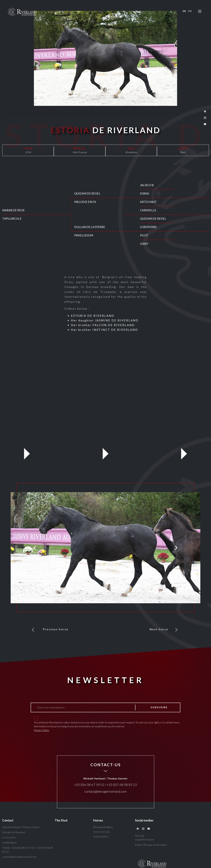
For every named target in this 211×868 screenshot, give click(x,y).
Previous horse (56, 629)
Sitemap (140, 836)
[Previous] (35, 548)
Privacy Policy (42, 730)
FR (190, 11)
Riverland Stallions (103, 827)
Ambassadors (101, 836)
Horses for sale (102, 832)
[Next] (176, 548)
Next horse (159, 629)
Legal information (144, 839)
